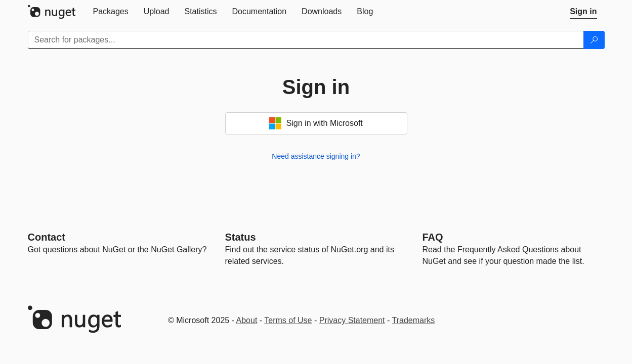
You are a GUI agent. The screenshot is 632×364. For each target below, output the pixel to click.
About (247, 320)
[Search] (594, 40)
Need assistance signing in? (316, 156)
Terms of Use (288, 320)
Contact (47, 237)
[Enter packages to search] (306, 40)
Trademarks (414, 320)
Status (241, 237)
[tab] (111, 12)
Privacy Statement (352, 320)
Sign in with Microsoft (316, 123)
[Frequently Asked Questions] (433, 237)
